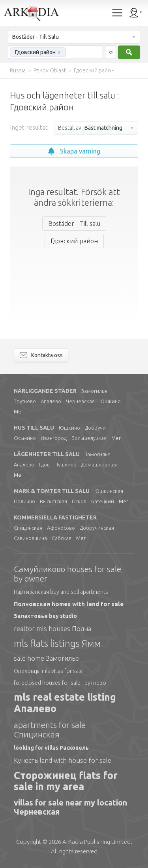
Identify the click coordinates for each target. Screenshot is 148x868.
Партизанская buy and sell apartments (61, 592)
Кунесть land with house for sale (63, 760)
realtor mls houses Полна (52, 628)
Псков (79, 501)
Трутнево (25, 401)
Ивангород (54, 438)
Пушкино (66, 464)
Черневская (80, 401)
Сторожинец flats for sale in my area (66, 781)
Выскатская (53, 501)
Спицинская (28, 528)
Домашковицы (99, 464)
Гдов (44, 464)
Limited (96, 842)
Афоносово (61, 528)
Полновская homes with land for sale (69, 604)
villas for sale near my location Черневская (70, 807)
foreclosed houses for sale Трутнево (60, 683)
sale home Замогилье (46, 658)
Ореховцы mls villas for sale (48, 671)
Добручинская (97, 528)
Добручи (95, 428)
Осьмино (25, 438)
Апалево (51, 401)
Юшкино (110, 401)
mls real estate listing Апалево (65, 703)
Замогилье (94, 391)
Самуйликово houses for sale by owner (67, 574)
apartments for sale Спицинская (50, 730)
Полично (24, 501)
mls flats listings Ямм (57, 643)
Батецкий (103, 501)
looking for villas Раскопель (51, 748)
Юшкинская (109, 491)
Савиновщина (30, 538)
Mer (19, 411)
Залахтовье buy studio (45, 616)
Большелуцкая (89, 438)
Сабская (62, 538)
